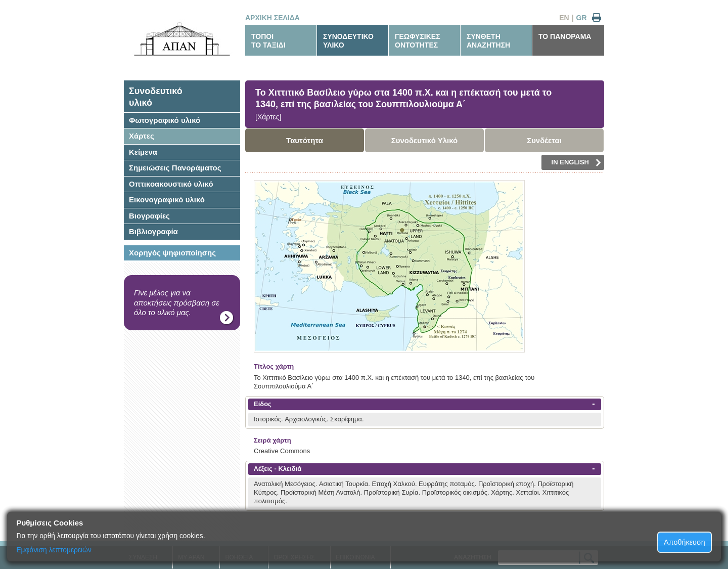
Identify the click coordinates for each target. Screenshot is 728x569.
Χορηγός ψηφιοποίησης (172, 253)
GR (582, 18)
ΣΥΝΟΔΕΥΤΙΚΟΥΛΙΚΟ (348, 41)
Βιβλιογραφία (153, 231)
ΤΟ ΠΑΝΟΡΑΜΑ (565, 36)
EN (564, 18)
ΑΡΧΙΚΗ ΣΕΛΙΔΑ (272, 18)
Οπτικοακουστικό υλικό (171, 184)
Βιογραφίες (149, 216)
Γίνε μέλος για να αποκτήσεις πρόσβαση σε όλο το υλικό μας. (177, 302)
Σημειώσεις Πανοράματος (175, 168)
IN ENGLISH (576, 162)
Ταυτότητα (305, 140)
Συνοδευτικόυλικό (156, 97)
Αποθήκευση (685, 542)
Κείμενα (143, 152)
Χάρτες (142, 136)
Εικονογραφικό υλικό (167, 200)
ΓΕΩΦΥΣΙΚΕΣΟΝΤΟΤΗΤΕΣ (418, 41)
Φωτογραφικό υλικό (165, 120)
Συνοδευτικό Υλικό (425, 140)
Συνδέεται (544, 140)
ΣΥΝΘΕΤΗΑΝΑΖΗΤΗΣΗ (488, 41)
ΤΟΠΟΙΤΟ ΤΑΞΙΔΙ (268, 41)
